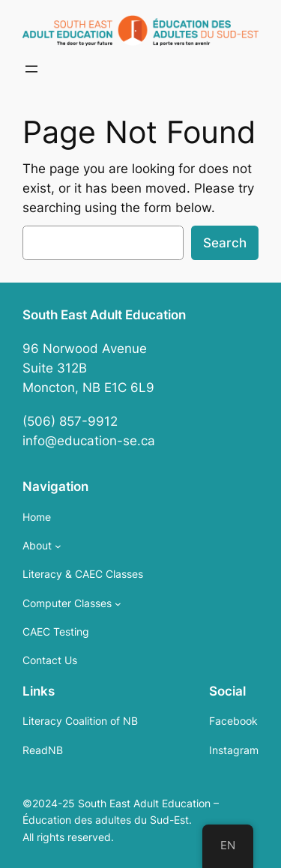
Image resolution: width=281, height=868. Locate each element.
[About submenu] (58, 546)
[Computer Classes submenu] (118, 604)
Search (225, 243)
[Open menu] (31, 69)
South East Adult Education (104, 315)
